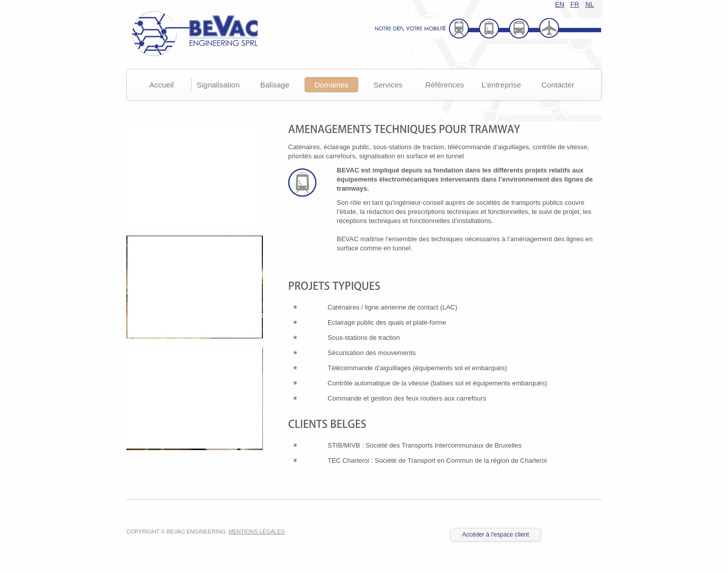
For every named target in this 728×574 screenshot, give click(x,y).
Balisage (275, 85)
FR (575, 4)
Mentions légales (257, 532)
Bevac (192, 33)
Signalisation (218, 85)
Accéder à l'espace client (495, 535)
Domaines (332, 85)
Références (445, 85)
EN (560, 4)
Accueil (161, 85)
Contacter (558, 85)
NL (590, 4)
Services (388, 85)
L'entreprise (502, 85)
